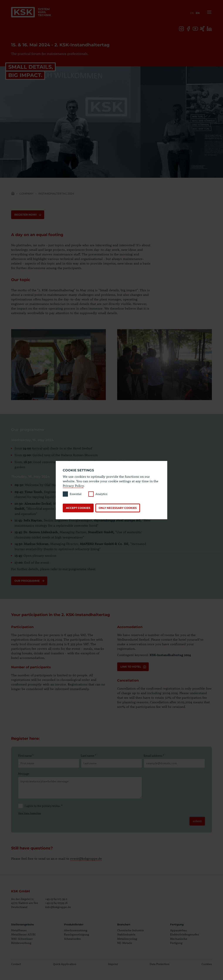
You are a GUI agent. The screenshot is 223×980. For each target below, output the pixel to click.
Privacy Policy (73, 486)
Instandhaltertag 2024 (56, 193)
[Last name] (112, 763)
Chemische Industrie (131, 930)
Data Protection (160, 964)
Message (24, 774)
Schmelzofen (72, 939)
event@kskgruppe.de (86, 858)
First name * (26, 756)
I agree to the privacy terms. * (40, 806)
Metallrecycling (127, 939)
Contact (16, 964)
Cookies (207, 964)
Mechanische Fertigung (179, 941)
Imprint (113, 964)
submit (197, 821)
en (198, 13)
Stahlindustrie (126, 934)
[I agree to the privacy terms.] (20, 806)
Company (26, 193)
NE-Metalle (125, 943)
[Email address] (174, 763)
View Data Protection (30, 813)
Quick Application (65, 964)
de (192, 13)
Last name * (89, 756)
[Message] (80, 788)
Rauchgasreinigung (77, 934)
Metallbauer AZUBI (23, 934)
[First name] (49, 763)
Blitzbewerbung (21, 943)
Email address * (154, 756)
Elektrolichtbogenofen (185, 934)
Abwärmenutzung (76, 930)
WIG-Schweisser (22, 939)
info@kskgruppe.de (58, 907)
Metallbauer (19, 930)
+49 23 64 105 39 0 (56, 899)
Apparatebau (178, 930)
